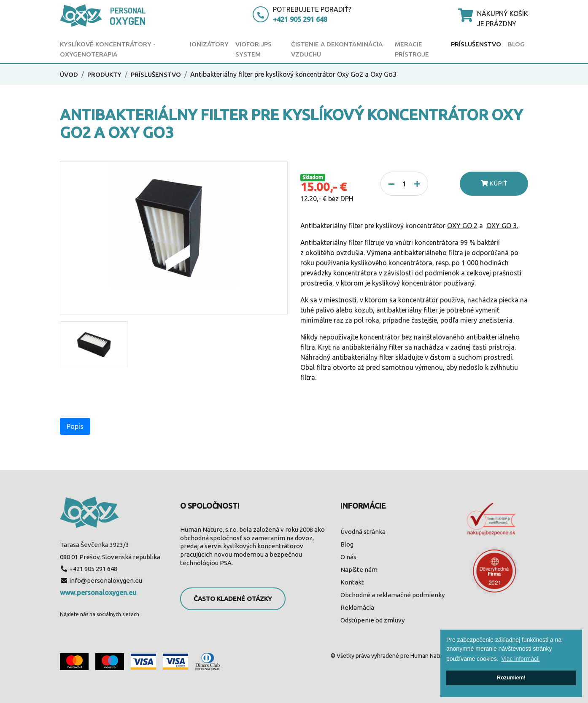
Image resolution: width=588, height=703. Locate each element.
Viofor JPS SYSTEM (254, 49)
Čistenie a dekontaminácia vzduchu (337, 49)
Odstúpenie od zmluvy (372, 620)
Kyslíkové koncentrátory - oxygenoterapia (108, 49)
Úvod (69, 74)
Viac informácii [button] (520, 659)
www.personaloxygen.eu (98, 593)
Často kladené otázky (233, 599)
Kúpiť (494, 183)
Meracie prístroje (412, 49)
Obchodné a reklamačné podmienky (392, 595)
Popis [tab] (75, 426)
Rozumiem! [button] (511, 678)
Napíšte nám (359, 570)
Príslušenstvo (476, 44)
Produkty (104, 74)
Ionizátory (209, 44)
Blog (516, 44)
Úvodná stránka (363, 532)
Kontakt (352, 582)
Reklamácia (357, 607)
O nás (348, 557)
